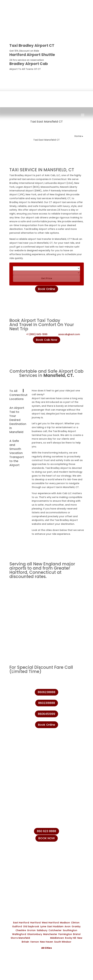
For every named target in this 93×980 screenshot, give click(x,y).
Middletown (57, 938)
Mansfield (24, 938)
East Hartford (21, 923)
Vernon (35, 942)
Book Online (47, 289)
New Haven (46, 942)
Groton (31, 930)
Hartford (35, 923)
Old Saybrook (31, 926)
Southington (70, 930)
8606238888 (72, 75)
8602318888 (47, 703)
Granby (76, 926)
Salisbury (42, 930)
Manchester (50, 934)
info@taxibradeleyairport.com (34, 872)
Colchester (55, 930)
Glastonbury (35, 934)
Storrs (14, 938)
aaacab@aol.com (69, 334)
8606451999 (46, 714)
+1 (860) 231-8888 (25, 857)
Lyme (43, 926)
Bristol (77, 934)
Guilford (17, 926)
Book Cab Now (47, 340)
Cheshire (21, 930)
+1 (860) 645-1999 (37, 334)
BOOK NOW (47, 838)
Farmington (65, 934)
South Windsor (63, 942)
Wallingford (19, 934)
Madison (65, 923)
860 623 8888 (46, 831)
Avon (68, 926)
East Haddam (55, 926)
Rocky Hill (71, 938)
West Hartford (50, 923)
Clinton (75, 923)
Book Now (50, 118)
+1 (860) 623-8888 (26, 865)
